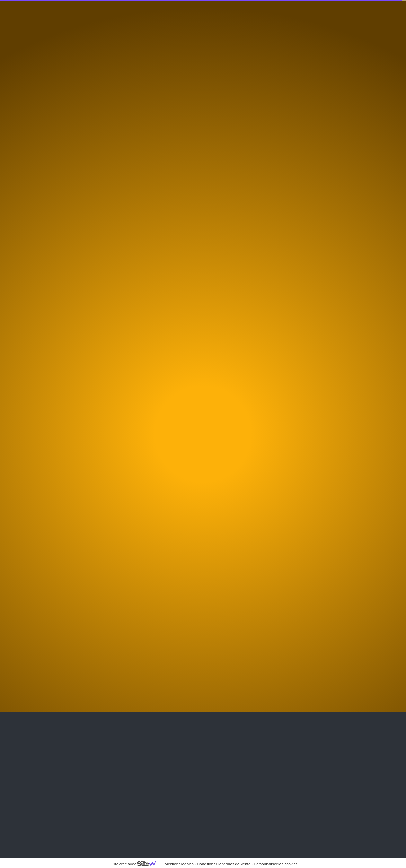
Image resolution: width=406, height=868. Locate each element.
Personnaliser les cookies (276, 864)
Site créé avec (137, 864)
